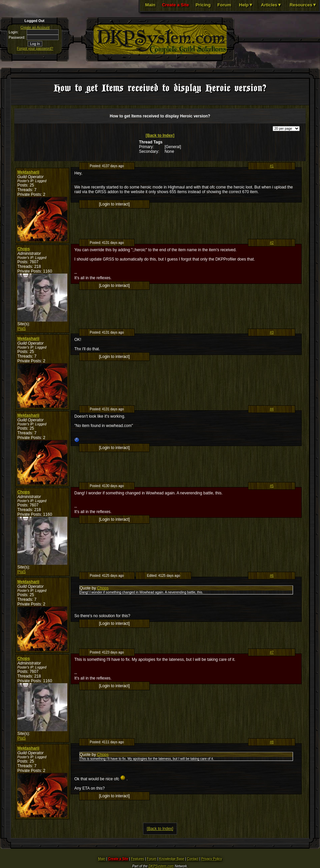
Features (137, 859)
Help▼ (246, 5)
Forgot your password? (35, 48)
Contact (193, 859)
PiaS (21, 329)
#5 (272, 486)
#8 (272, 742)
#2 (272, 243)
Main (150, 5)
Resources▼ (303, 5)
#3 (272, 332)
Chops (23, 249)
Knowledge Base (172, 859)
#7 (272, 652)
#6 (272, 576)
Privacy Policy (211, 859)
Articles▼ (271, 5)
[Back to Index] (160, 135)
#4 (272, 409)
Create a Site (175, 5)
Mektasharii (28, 172)
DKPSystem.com (161, 866)
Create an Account (35, 27)
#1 (272, 166)
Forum (224, 5)
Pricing (203, 5)
